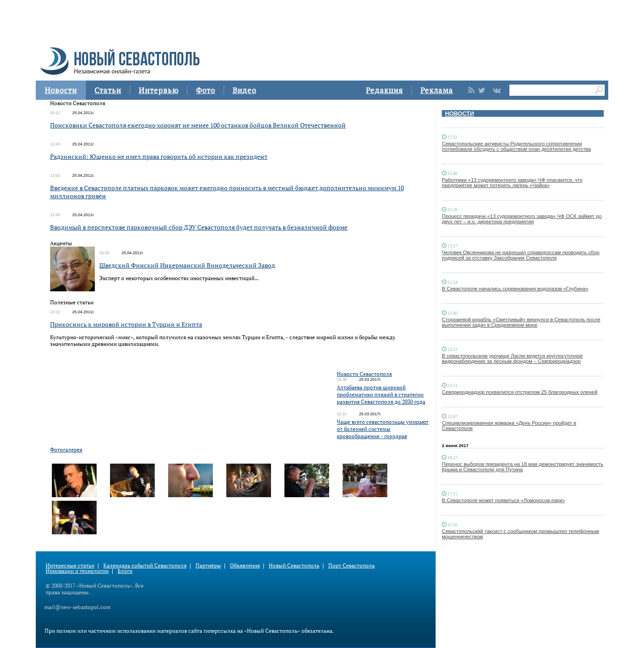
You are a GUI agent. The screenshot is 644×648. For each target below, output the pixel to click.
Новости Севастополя (364, 374)
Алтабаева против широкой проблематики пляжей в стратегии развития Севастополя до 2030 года (381, 394)
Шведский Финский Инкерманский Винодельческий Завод (187, 265)
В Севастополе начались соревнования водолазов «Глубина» (515, 289)
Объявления (245, 565)
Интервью (159, 90)
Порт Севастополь (352, 565)
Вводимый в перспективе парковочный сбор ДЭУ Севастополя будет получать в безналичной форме (199, 227)
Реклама (437, 90)
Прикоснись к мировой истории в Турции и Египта (126, 324)
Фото (205, 90)
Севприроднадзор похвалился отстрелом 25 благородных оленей (520, 392)
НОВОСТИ (460, 113)
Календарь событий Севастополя (145, 565)
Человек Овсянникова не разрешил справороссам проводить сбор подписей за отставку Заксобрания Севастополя (521, 255)
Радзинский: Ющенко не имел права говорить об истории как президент (159, 156)
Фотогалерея (66, 450)
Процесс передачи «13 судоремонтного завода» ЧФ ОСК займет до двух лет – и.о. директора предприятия (522, 219)
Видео (244, 90)
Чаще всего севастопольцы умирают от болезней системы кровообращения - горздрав (383, 429)
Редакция (384, 90)
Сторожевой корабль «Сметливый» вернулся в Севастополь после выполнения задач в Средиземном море (521, 322)
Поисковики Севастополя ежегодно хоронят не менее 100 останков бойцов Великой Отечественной (198, 125)
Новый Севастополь (294, 565)
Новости (61, 90)
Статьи (108, 90)
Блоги (125, 571)
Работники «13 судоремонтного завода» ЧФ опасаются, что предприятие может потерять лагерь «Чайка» (512, 183)
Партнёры (208, 565)
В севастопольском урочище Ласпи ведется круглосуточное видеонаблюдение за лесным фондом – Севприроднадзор (512, 358)
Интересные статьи (70, 565)
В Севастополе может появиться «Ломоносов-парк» (503, 500)
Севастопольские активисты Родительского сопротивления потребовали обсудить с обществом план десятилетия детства (516, 146)
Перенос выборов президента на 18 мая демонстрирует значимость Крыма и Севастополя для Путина (523, 467)
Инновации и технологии (77, 571)
